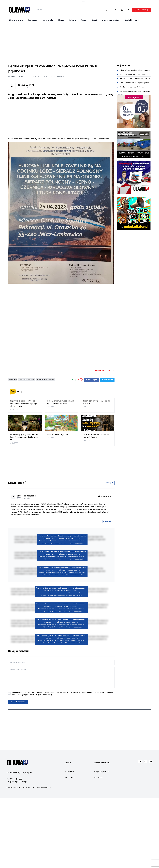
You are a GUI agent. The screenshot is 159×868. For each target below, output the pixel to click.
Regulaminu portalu (61, 794)
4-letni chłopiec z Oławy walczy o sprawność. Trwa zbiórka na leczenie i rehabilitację (134, 112)
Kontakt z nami (132, 53)
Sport (94, 53)
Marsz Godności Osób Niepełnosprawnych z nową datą (134, 116)
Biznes (61, 53)
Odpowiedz (107, 623)
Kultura (72, 53)
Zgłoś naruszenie (105, 457)
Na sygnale (48, 53)
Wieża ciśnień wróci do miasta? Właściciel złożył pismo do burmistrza (134, 103)
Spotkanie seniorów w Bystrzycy (131, 120)
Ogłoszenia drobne (111, 53)
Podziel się (107, 466)
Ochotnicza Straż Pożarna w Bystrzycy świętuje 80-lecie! (134, 124)
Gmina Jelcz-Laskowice (27, 466)
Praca (84, 53)
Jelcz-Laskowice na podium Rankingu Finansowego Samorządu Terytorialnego (134, 107)
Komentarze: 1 (58, 110)
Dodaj (110, 585)
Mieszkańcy (13, 466)
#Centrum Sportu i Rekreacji (45, 466)
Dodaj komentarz (18, 804)
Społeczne (33, 53)
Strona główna (16, 53)
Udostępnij (91, 466)
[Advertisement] (79, 76)
